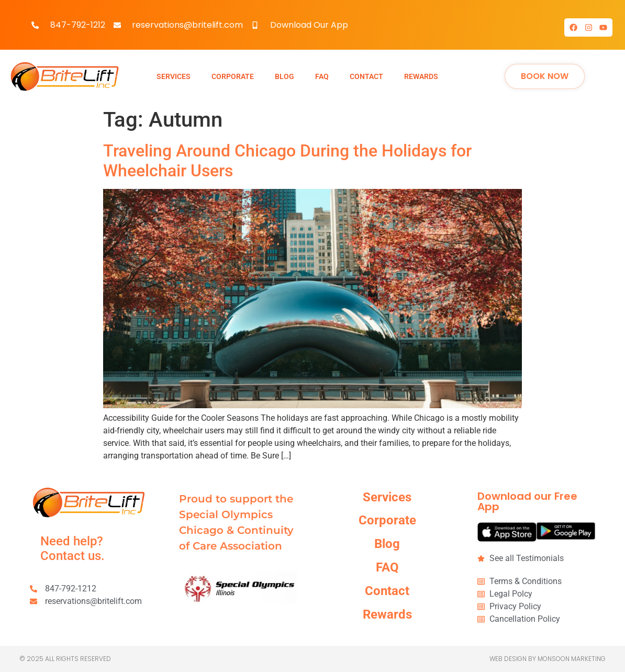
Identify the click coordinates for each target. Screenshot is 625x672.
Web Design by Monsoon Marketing (548, 659)
